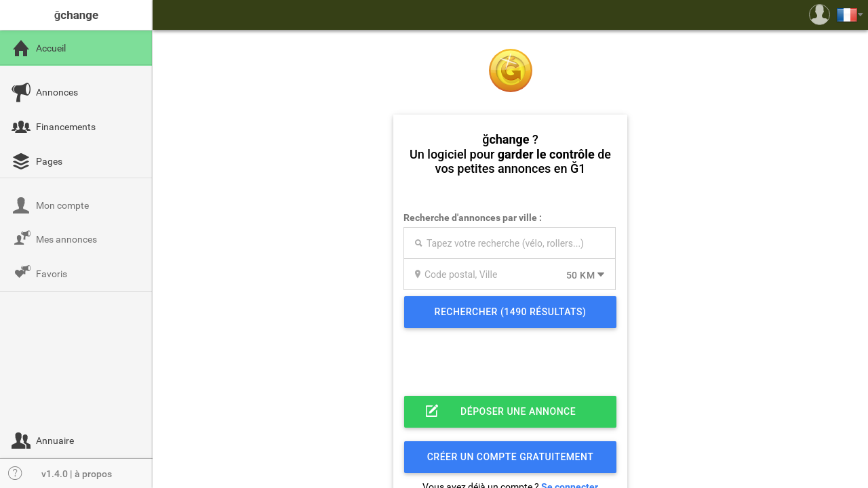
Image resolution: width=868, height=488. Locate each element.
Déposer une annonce (518, 411)
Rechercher (511, 312)
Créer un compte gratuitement (511, 457)
